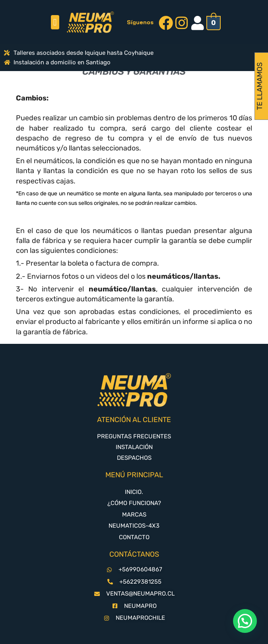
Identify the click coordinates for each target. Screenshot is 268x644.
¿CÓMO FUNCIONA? (134, 503)
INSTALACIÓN (134, 447)
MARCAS (134, 515)
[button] (55, 22)
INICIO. (134, 492)
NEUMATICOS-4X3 (134, 526)
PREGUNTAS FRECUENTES (134, 436)
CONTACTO (134, 537)
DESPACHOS (134, 458)
